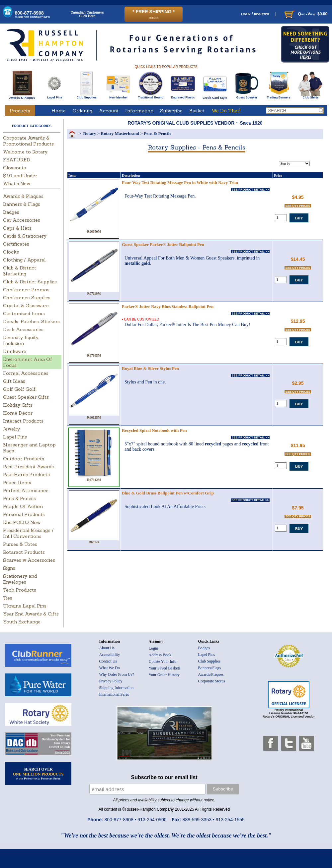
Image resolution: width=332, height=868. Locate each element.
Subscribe (171, 111)
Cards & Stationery (25, 236)
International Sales (114, 694)
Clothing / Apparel (24, 260)
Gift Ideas (14, 381)
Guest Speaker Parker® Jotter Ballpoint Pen (163, 244)
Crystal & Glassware (26, 306)
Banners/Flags (210, 668)
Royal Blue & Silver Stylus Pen (150, 368)
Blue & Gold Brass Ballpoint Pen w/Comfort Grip (168, 493)
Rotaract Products (24, 552)
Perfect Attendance (26, 491)
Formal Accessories (26, 373)
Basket (197, 111)
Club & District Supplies (30, 282)
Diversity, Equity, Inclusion (21, 340)
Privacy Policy (111, 681)
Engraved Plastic (183, 96)
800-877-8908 (33, 14)
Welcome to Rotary (25, 152)
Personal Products (24, 514)
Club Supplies (86, 96)
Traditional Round (151, 96)
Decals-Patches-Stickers (31, 321)
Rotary (89, 133)
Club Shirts (311, 96)
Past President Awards (28, 467)
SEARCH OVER (38, 774)
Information (139, 111)
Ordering (82, 111)
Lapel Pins (55, 96)
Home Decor (18, 413)
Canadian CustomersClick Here (87, 14)
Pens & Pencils (19, 498)
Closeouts (14, 168)
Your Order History (164, 675)
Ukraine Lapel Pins (25, 606)
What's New (17, 184)
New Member (118, 96)
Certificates (16, 244)
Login (154, 648)
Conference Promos (26, 290)
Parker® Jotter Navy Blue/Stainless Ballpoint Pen (168, 306)
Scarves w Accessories (29, 560)
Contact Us (108, 661)
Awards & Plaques (22, 96)
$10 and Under (20, 176)
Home (59, 111)
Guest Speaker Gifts (26, 397)
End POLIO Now (22, 522)
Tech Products (20, 590)
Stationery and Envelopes (20, 579)
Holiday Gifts (18, 405)
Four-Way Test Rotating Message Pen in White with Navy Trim (180, 182)
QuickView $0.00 (305, 14)
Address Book (160, 655)
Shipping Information (117, 688)
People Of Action (23, 506)
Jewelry (11, 429)
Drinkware (15, 351)
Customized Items (24, 314)
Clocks (11, 252)
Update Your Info (163, 662)
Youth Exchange (22, 622)
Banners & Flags (22, 204)
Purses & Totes (20, 544)
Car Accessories (22, 220)
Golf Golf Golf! (20, 389)
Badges (11, 212)
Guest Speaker (247, 96)
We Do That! (226, 111)
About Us (107, 648)
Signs (9, 568)
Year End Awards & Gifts (31, 614)
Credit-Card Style (215, 96)
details (153, 17)
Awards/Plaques (211, 674)
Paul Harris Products (26, 475)
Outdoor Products (24, 459)
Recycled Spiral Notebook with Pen (154, 430)
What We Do (110, 668)
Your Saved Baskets (165, 668)
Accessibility (110, 655)
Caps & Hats (17, 228)
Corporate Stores (212, 681)
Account (109, 111)
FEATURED (17, 160)
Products (20, 111)
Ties (8, 598)
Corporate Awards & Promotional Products (28, 141)
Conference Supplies (27, 298)
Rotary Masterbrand (120, 133)
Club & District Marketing (20, 271)
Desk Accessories (23, 329)
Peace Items (17, 483)
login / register (255, 14)
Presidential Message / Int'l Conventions (28, 533)
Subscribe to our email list (164, 777)
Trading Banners (279, 96)
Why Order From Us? (117, 674)
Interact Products (23, 421)
